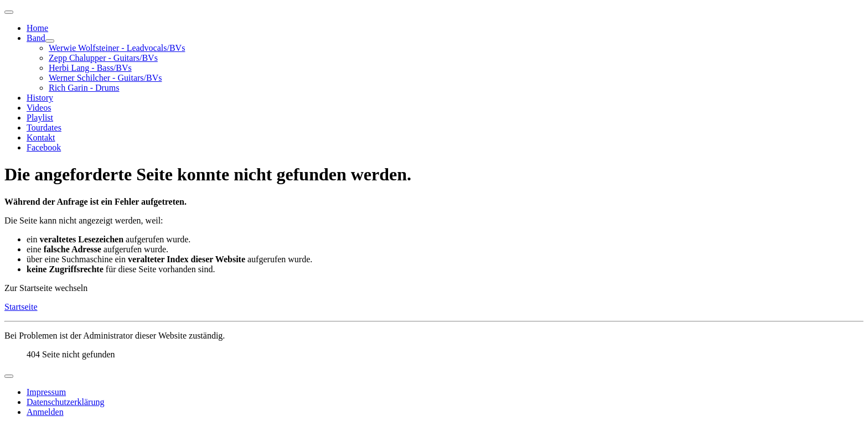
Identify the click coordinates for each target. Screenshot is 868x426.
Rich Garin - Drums (84, 88)
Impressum (46, 392)
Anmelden (45, 412)
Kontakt (41, 137)
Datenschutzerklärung (65, 402)
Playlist (40, 118)
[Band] (50, 41)
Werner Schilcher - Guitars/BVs (105, 78)
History (40, 98)
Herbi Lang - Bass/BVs (90, 68)
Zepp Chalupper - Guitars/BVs (103, 58)
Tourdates (44, 128)
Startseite (21, 307)
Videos (39, 108)
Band (36, 38)
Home (37, 28)
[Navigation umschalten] (9, 12)
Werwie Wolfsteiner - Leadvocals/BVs (117, 48)
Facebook (44, 147)
